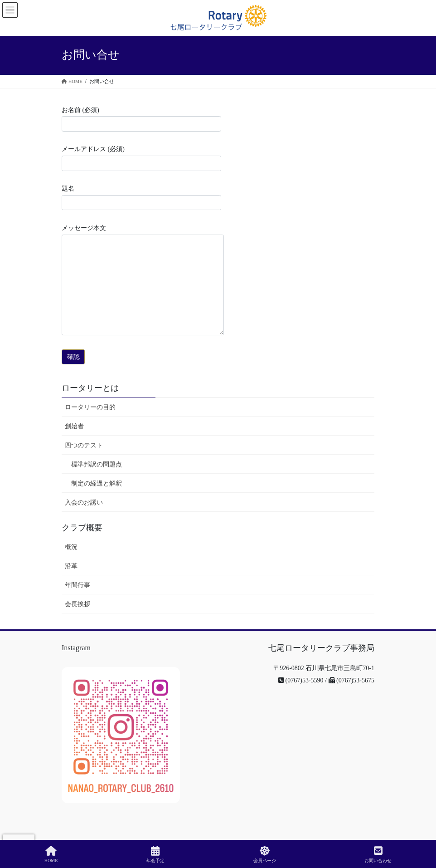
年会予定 (155, 854)
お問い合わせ (378, 854)
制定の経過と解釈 (97, 483)
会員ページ (265, 854)
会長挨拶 (78, 604)
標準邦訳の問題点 (97, 464)
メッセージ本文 (143, 280)
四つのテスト (84, 445)
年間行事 (78, 585)
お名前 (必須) (141, 119)
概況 (71, 547)
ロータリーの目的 (90, 407)
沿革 (71, 566)
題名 (141, 198)
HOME (51, 854)
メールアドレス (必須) (141, 158)
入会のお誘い (84, 503)
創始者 (74, 426)
